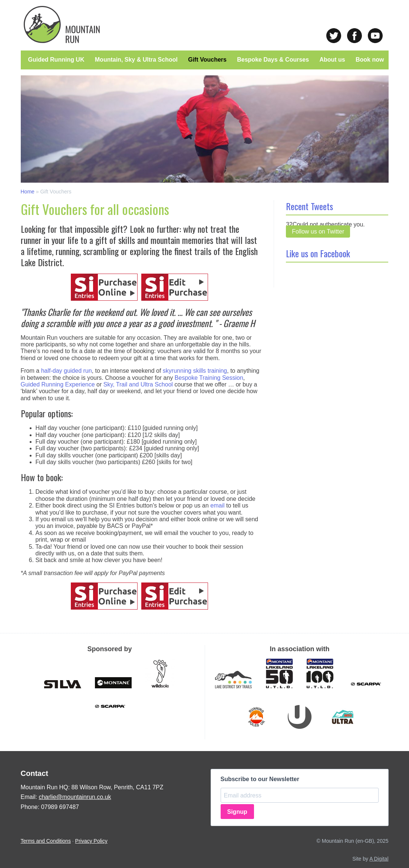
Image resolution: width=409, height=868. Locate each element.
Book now (370, 60)
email (217, 505)
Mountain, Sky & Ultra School (136, 60)
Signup (237, 812)
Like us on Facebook (318, 253)
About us (332, 60)
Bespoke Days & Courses (273, 60)
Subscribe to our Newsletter (260, 779)
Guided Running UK (56, 60)
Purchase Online (104, 287)
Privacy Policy (91, 841)
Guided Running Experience (58, 384)
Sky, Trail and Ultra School (138, 384)
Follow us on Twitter (318, 231)
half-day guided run (67, 371)
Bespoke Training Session (209, 378)
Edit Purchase (175, 287)
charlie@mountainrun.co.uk (75, 797)
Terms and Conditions (46, 841)
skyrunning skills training (195, 371)
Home (28, 192)
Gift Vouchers (207, 60)
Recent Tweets (309, 206)
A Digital (379, 859)
